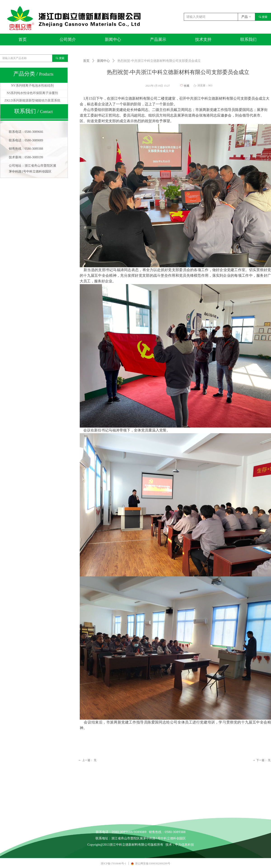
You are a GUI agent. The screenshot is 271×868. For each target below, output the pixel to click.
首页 (86, 61)
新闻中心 (103, 61)
